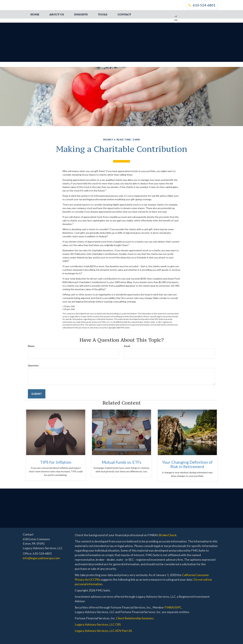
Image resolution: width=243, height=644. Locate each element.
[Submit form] (37, 394)
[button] (57, 14)
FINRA (169, 607)
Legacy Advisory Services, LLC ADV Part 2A (103, 631)
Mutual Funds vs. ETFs (122, 462)
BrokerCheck (168, 535)
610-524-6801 (202, 5)
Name (31, 346)
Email (127, 346)
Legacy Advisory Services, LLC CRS (98, 624)
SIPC (178, 607)
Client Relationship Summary (135, 618)
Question (33, 365)
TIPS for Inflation (56, 462)
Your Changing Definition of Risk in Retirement (187, 464)
